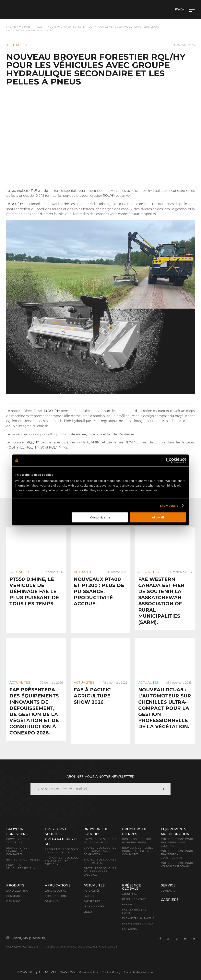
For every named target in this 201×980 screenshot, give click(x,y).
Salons (89, 890)
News (39, 27)
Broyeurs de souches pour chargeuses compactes (100, 845)
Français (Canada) (26, 932)
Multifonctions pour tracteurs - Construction (177, 848)
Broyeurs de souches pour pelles (100, 855)
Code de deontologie (138, 966)
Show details (169, 506)
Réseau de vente (134, 893)
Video (88, 905)
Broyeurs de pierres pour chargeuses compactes (138, 845)
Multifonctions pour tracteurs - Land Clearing (177, 836)
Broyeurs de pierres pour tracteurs (138, 834)
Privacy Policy (88, 966)
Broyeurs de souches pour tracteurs (100, 834)
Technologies (94, 900)
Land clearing (17, 884)
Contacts (168, 884)
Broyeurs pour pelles (23, 853)
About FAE (130, 888)
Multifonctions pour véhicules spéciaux (177, 858)
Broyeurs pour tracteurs (18, 834)
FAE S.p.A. (129, 898)
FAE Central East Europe (135, 905)
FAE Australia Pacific (138, 912)
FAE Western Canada (18, 27)
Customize (100, 517)
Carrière (170, 894)
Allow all (158, 517)
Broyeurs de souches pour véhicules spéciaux (100, 865)
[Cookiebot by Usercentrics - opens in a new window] (169, 460)
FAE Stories (92, 895)
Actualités (94, 879)
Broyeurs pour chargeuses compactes (18, 845)
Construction (17, 890)
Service (168, 879)
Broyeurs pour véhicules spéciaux (21, 860)
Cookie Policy (111, 966)
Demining (13, 895)
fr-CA (180, 9)
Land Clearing (56, 884)
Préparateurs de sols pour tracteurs (61, 845)
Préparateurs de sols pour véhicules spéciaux (61, 855)
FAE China (130, 923)
